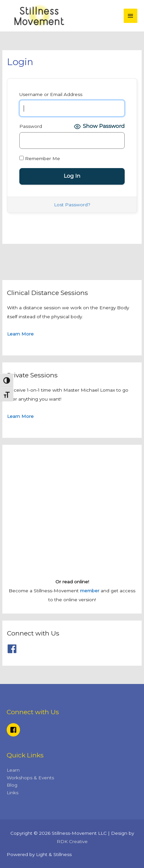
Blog (12, 785)
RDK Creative (72, 841)
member (90, 591)
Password (31, 126)
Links (12, 793)
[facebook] (13, 649)
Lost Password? (72, 205)
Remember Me (40, 158)
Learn (13, 770)
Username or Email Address (51, 94)
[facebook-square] (14, 730)
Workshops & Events (30, 778)
